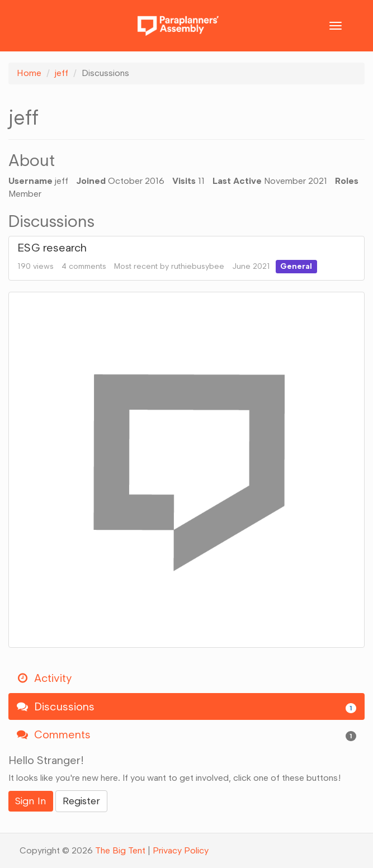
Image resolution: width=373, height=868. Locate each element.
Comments (186, 735)
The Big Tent (120, 850)
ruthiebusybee (198, 266)
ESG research (52, 248)
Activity (44, 678)
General (296, 266)
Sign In (31, 801)
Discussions (186, 707)
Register (81, 801)
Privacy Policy (181, 850)
